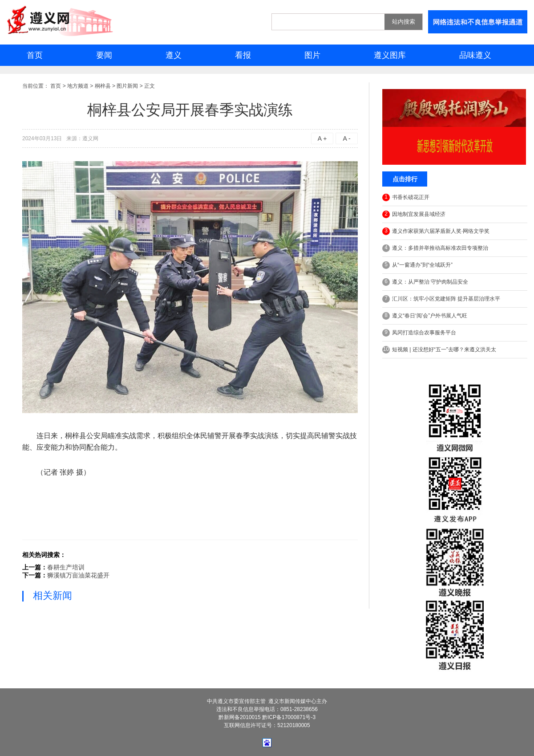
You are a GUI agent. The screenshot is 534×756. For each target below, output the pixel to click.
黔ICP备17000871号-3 (289, 717)
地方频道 (78, 86)
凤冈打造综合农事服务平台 (419, 333)
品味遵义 (475, 55)
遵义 (174, 55)
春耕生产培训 (66, 567)
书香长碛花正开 (406, 197)
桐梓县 (103, 86)
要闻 (104, 55)
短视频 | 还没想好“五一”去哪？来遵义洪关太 (439, 350)
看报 (243, 55)
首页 (35, 55)
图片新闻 (127, 86)
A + (322, 138)
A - (346, 138)
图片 (312, 55)
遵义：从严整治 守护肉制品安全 (425, 282)
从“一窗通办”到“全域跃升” (417, 265)
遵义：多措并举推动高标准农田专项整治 (435, 248)
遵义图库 (390, 55)
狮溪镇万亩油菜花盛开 (78, 575)
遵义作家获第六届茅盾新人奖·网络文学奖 (436, 231)
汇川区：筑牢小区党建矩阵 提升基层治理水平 (441, 299)
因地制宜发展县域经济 (414, 214)
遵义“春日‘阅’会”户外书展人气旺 (425, 316)
